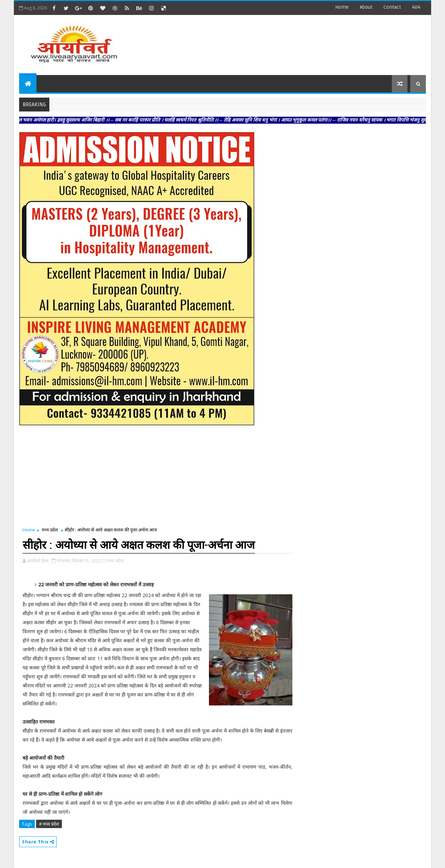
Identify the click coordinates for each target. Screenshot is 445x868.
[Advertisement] (299, 42)
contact (392, 7)
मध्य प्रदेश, (116, 561)
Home (342, 7)
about (366, 7)
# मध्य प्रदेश (49, 824)
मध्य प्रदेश (50, 530)
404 (416, 7)
